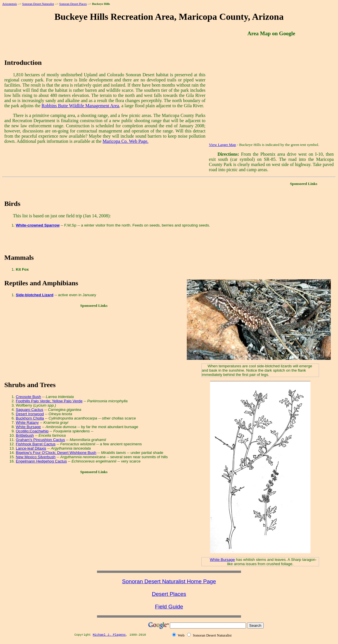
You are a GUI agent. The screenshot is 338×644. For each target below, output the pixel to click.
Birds (12, 204)
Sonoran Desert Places (73, 4)
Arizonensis (10, 4)
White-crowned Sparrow (38, 225)
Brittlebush (25, 435)
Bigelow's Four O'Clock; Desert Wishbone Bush (56, 453)
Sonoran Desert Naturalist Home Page (169, 581)
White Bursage (28, 427)
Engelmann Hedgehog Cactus (41, 461)
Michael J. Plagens (109, 635)
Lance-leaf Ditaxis (31, 448)
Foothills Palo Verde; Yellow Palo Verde (49, 401)
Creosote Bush (28, 397)
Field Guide (169, 607)
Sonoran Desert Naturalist (38, 4)
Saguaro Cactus (30, 410)
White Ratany (27, 422)
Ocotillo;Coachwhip (32, 431)
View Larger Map (222, 145)
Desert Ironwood (30, 414)
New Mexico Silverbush (36, 457)
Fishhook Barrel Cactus (36, 444)
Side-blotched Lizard (35, 295)
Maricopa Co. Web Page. (126, 141)
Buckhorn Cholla (30, 418)
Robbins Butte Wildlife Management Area (80, 106)
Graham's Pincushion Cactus (40, 440)
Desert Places (169, 594)
